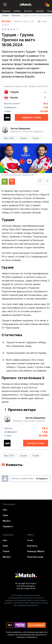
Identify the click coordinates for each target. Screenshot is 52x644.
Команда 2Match (36, 551)
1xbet (5, 515)
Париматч (8, 526)
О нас (30, 540)
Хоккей (40, 11)
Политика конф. (35, 557)
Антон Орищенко (20, 128)
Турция (23, 138)
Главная (6, 11)
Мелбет (7, 521)
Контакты (32, 546)
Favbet (6, 551)
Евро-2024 (9, 138)
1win (5, 510)
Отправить (42, 479)
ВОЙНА (17, 11)
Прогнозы (16, 15)
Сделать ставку (32, 117)
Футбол (28, 11)
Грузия (36, 138)
